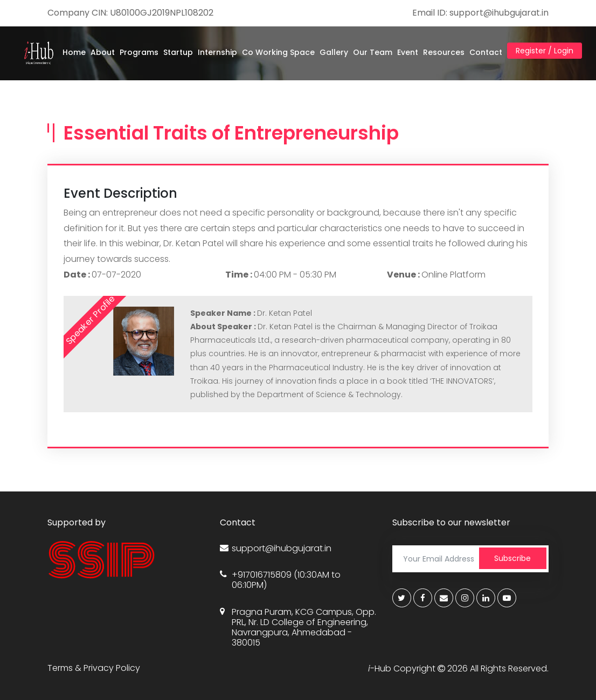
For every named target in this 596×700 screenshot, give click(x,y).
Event (408, 52)
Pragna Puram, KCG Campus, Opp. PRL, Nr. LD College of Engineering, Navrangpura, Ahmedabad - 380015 (298, 628)
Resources (444, 52)
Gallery (334, 52)
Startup (178, 52)
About (103, 52)
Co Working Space (278, 52)
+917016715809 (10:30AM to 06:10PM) (280, 580)
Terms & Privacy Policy (94, 668)
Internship (217, 52)
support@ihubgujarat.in (276, 548)
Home (74, 52)
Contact (486, 52)
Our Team (373, 52)
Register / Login (545, 51)
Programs (139, 52)
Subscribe (512, 558)
